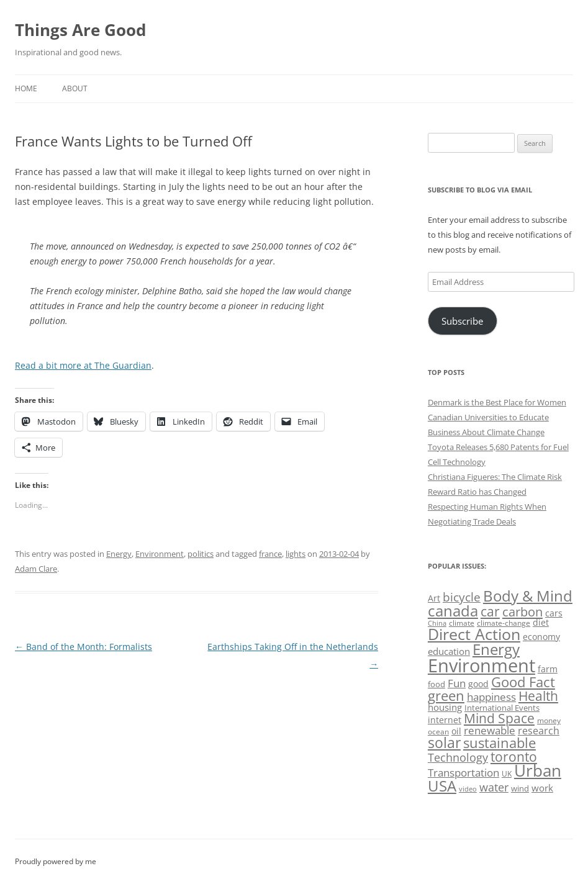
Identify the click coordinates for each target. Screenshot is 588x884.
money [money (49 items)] (549, 720)
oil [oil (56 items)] (456, 731)
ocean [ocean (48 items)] (438, 731)
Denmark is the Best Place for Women (497, 402)
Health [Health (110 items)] (538, 696)
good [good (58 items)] (478, 684)
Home (26, 88)
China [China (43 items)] (437, 623)
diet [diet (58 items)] (541, 622)
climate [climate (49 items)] (462, 623)
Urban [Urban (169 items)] (538, 770)
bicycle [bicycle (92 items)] (462, 597)
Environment (160, 554)
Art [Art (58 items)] (434, 598)
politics (201, 554)
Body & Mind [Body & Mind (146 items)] (528, 596)
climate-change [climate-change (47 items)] (504, 623)
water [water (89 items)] (494, 787)
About (75, 88)
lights (296, 554)
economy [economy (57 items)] (541, 637)
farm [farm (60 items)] (548, 669)
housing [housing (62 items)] (445, 707)
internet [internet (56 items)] (445, 720)
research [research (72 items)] (539, 731)
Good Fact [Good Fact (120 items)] (523, 682)
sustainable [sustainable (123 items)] (500, 742)
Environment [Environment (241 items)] (482, 665)
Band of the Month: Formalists (84, 647)
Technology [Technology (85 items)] (458, 757)
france (270, 554)
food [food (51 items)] (436, 684)
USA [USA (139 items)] (442, 786)
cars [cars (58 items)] (554, 613)
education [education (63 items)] (449, 651)
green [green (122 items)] (446, 695)
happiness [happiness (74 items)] (491, 697)
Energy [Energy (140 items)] (496, 649)
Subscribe (462, 321)
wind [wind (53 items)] (520, 788)
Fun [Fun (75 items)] (457, 683)
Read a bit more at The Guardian (83, 365)
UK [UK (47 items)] (507, 774)
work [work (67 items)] (542, 788)
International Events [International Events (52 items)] (502, 708)
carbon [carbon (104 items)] (522, 611)
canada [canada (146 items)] (453, 611)
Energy (119, 554)
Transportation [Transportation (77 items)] (464, 773)
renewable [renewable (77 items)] (490, 730)
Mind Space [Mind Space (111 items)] (499, 718)
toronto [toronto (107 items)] (514, 757)
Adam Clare (36, 569)
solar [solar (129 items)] (444, 743)
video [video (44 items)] (468, 789)
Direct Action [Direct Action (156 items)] (474, 634)
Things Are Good (80, 30)
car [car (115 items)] (490, 611)
